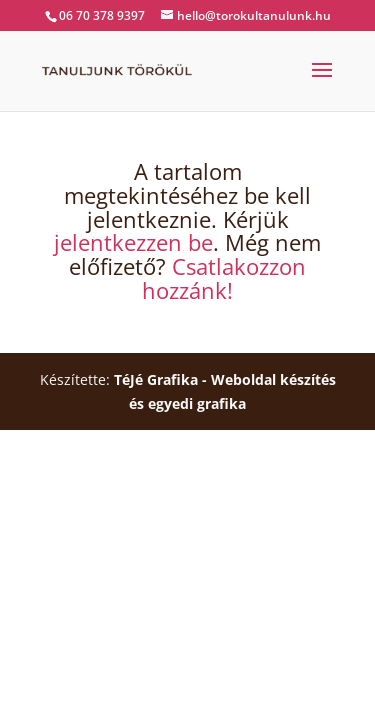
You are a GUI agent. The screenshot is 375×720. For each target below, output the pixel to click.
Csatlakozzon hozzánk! (224, 278)
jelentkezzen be (133, 242)
